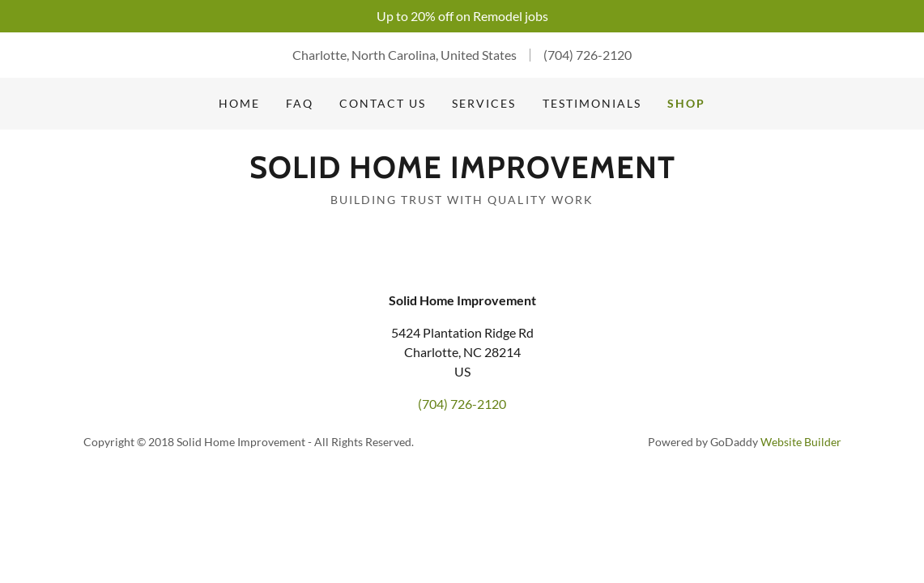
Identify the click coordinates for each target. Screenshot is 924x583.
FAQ (300, 103)
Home (239, 103)
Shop (686, 103)
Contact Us (383, 103)
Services (484, 103)
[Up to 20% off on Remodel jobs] (462, 16)
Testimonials (592, 103)
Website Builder (801, 442)
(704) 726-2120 (588, 55)
